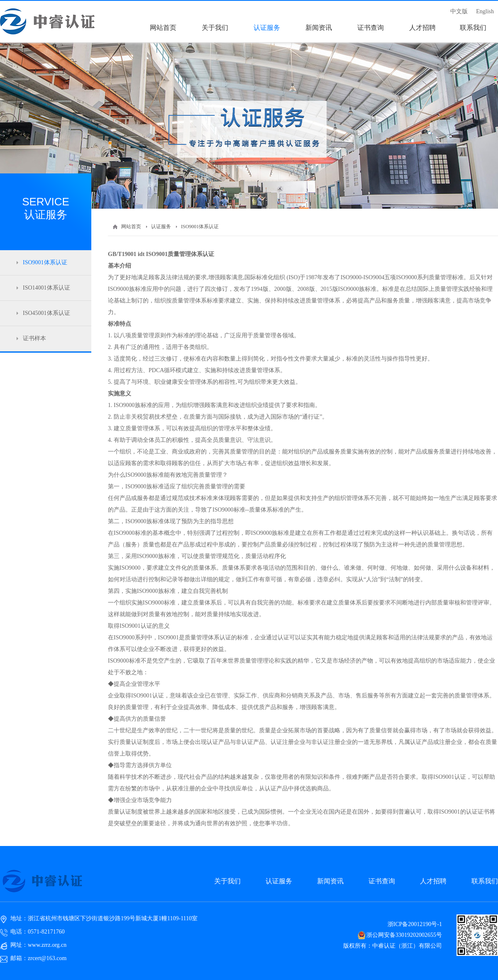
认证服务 (161, 227)
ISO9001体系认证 (200, 227)
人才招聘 (433, 881)
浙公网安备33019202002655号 (404, 935)
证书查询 (382, 881)
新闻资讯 (330, 881)
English (485, 11)
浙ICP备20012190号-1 (415, 924)
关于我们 (227, 881)
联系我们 (485, 881)
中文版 (459, 11)
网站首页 (131, 227)
